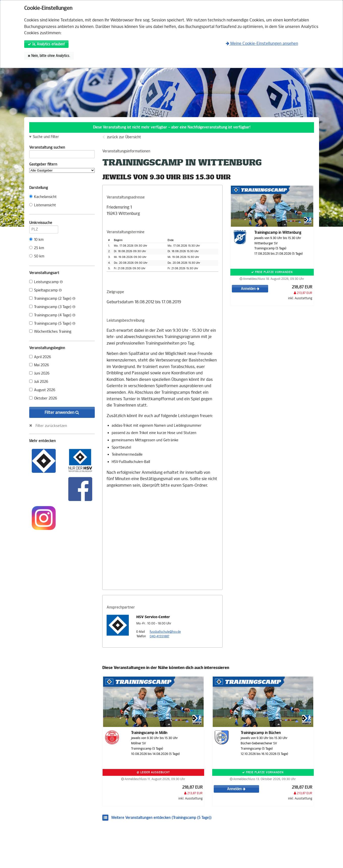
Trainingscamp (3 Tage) (52, 307)
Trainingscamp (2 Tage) (52, 299)
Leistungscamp (46, 282)
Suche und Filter (46, 137)
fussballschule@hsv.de (165, 632)
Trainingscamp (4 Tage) (52, 315)
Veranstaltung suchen (62, 148)
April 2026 (40, 357)
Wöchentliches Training (50, 332)
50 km (37, 256)
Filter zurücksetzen (51, 426)
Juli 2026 (39, 382)
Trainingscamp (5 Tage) (52, 324)
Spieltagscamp (45, 290)
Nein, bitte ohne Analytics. (49, 56)
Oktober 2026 (43, 398)
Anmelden (250, 289)
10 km (36, 240)
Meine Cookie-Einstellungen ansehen (262, 43)
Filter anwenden (62, 412)
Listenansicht (43, 205)
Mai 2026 (39, 365)
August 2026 (42, 390)
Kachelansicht (43, 197)
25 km (37, 248)
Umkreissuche (44, 224)
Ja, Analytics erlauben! (46, 44)
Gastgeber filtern (62, 168)
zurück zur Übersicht (124, 137)
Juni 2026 (39, 373)
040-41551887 (160, 636)
